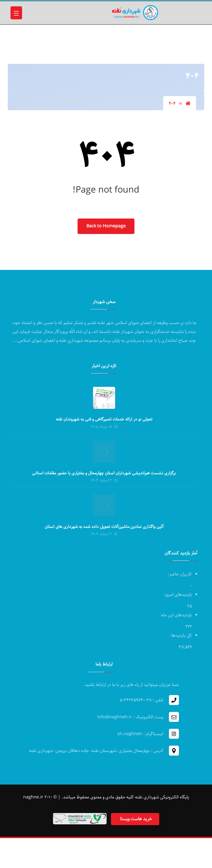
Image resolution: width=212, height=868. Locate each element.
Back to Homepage (106, 226)
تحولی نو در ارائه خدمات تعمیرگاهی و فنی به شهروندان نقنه (104, 419)
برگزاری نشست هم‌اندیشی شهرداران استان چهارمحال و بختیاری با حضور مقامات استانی (104, 473)
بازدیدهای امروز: (177, 595)
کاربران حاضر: (179, 574)
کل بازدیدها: (181, 636)
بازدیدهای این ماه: (175, 615)
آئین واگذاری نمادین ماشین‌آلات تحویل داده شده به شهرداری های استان (104, 527)
